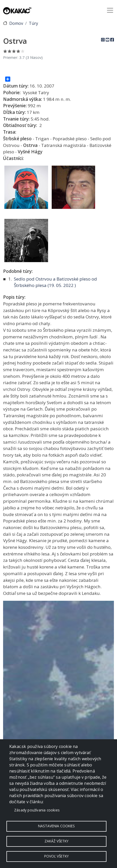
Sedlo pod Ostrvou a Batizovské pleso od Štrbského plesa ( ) (55, 282)
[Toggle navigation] (110, 10)
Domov (16, 23)
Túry (33, 23)
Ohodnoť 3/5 (14, 51)
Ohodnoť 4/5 (18, 51)
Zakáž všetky (56, 841)
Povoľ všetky (56, 856)
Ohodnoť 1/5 (5, 51)
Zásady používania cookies (37, 810)
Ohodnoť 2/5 (10, 51)
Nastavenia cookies (56, 826)
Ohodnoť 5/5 (23, 51)
